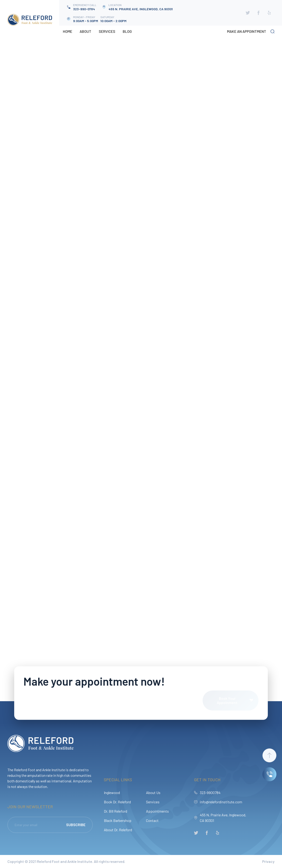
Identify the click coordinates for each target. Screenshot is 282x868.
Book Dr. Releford (117, 802)
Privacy (268, 861)
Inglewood (112, 793)
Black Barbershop (118, 820)
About (85, 31)
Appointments (157, 811)
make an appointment (247, 31)
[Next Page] (229, 226)
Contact (152, 820)
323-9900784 (210, 793)
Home (68, 31)
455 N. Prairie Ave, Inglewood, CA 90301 (223, 818)
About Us (153, 793)
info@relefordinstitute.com (221, 802)
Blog (127, 31)
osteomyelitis (20, 250)
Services (107, 31)
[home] (30, 20)
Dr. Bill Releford (116, 811)
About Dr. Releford (118, 830)
